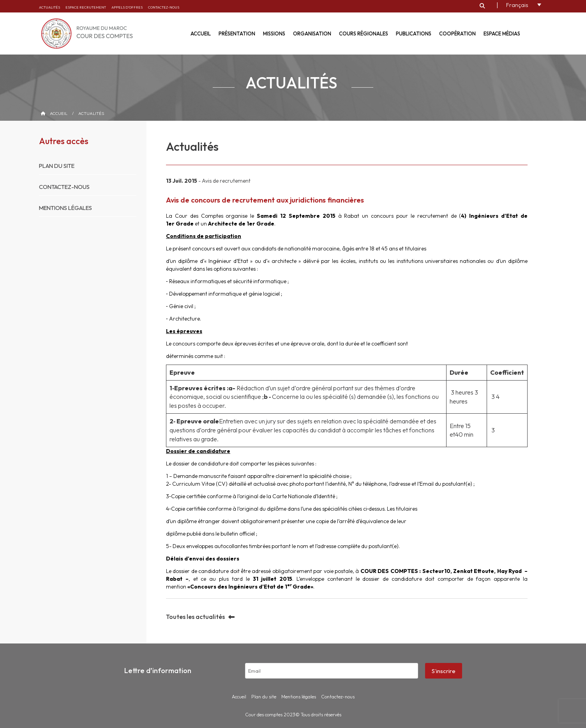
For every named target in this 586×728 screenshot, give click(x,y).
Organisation (312, 33)
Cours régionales (364, 33)
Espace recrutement (86, 7)
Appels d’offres (127, 7)
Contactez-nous (164, 7)
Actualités (49, 7)
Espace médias (502, 33)
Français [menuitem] (517, 5)
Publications (414, 33)
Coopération (457, 33)
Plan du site (58, 166)
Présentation (237, 33)
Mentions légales (67, 208)
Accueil (201, 33)
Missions (274, 33)
